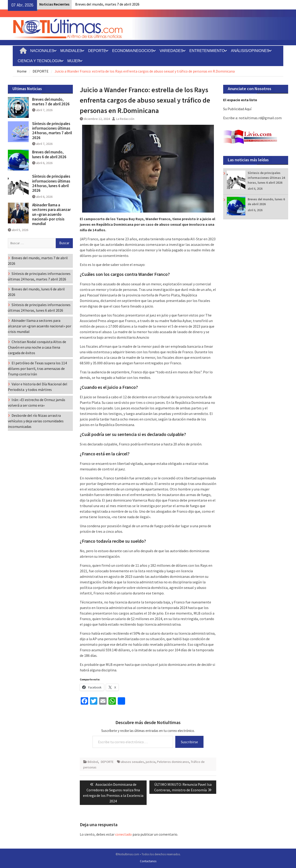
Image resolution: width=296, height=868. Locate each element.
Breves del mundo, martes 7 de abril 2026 (107, 4)
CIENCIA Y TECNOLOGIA (40, 61)
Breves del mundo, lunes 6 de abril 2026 (49, 154)
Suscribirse (189, 742)
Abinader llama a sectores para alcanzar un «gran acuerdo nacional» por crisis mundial (51, 214)
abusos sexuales (133, 762)
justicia (151, 762)
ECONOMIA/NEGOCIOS (133, 51)
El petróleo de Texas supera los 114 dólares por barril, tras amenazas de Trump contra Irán (37, 369)
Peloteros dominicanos (173, 762)
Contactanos (148, 861)
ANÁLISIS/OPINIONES (250, 51)
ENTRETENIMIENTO (207, 51)
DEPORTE (97, 51)
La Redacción (125, 119)
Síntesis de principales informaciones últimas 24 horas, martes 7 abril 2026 (52, 131)
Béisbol (93, 762)
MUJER (74, 61)
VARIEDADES (171, 51)
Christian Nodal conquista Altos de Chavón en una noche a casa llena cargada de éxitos (37, 347)
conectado (123, 834)
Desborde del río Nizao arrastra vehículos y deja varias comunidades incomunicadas (36, 421)
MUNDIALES (71, 51)
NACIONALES (42, 51)
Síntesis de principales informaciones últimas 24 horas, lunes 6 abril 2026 (266, 178)
